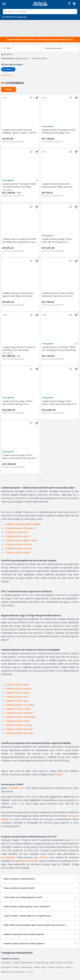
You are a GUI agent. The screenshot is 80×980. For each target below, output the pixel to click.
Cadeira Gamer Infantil (23, 963)
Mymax (60, 967)
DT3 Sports (68, 963)
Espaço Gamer (22, 59)
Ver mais (30, 972)
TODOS (9, 89)
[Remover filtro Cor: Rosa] (13, 69)
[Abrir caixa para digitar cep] (14, 17)
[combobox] (40, 12)
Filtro (7, 48)
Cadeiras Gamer (39, 59)
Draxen (68, 967)
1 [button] (40, 480)
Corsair (16, 967)
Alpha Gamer (56, 963)
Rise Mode (19, 972)
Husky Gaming (42, 963)
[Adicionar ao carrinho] (37, 98)
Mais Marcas (26, 967)
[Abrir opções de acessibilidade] (69, 4)
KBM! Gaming (7, 972)
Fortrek (37, 967)
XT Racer (51, 967)
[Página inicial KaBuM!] (40, 4)
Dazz (44, 967)
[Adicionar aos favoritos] (31, 98)
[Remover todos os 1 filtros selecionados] (7, 75)
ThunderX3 (6, 967)
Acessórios (6, 963)
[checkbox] (8, 69)
